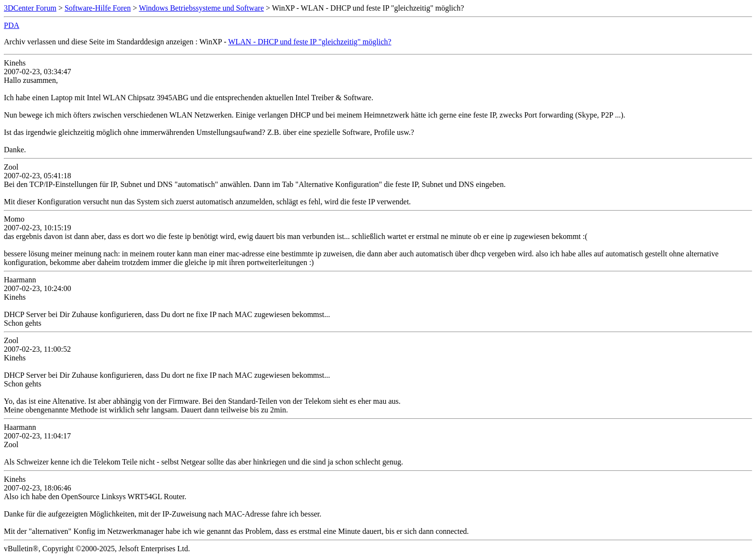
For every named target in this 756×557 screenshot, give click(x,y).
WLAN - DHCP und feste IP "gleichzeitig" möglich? (310, 42)
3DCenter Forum (30, 8)
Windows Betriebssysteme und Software (201, 8)
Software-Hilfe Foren (98, 8)
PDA (12, 25)
